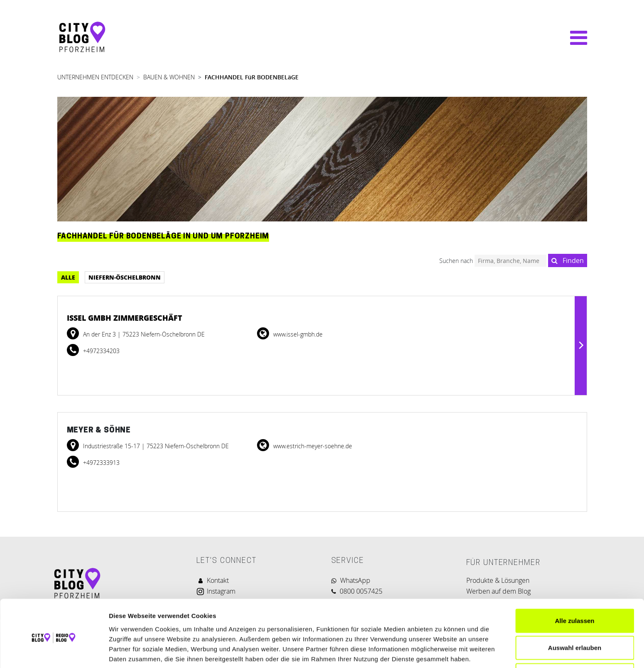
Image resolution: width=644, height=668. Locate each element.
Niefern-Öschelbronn (125, 277)
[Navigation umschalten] (574, 38)
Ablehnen (575, 641)
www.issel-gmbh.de (297, 334)
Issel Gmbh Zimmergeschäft (125, 318)
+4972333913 (100, 463)
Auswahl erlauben (575, 614)
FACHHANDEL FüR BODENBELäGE (252, 77)
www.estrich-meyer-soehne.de (312, 446)
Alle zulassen (574, 586)
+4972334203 (100, 351)
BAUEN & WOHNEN (169, 77)
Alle (68, 277)
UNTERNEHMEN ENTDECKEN (95, 77)
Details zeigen (442, 652)
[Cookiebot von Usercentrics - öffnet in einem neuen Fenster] (54, 652)
